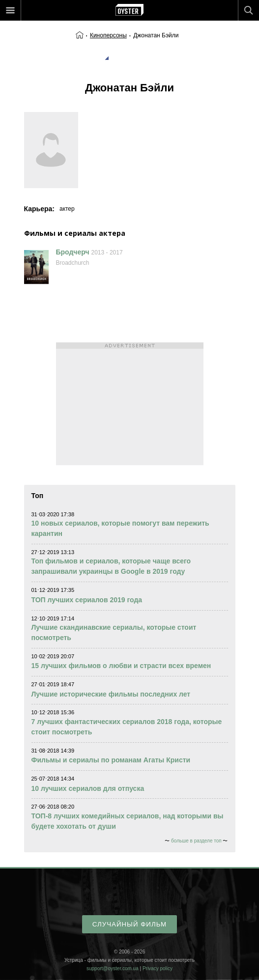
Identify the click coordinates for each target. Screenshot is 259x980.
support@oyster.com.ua (113, 968)
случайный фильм (129, 924)
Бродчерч (73, 252)
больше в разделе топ (196, 841)
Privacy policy (158, 968)
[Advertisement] (130, 404)
